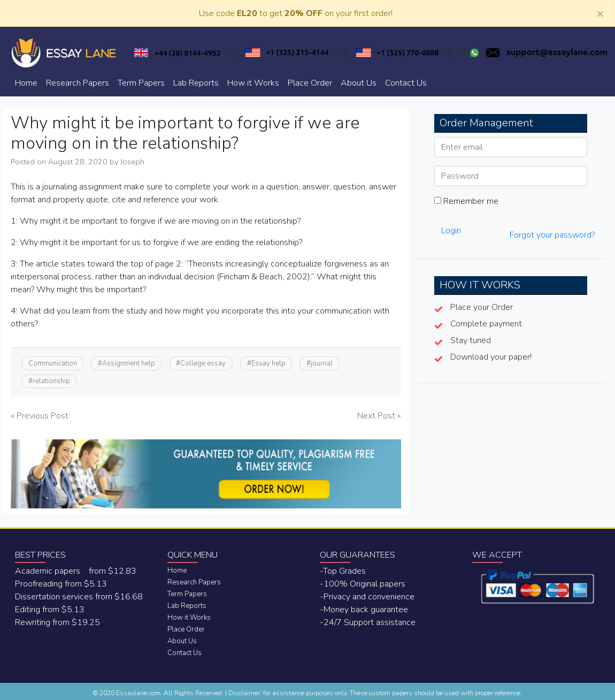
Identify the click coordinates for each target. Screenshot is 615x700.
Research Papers (78, 83)
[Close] (600, 13)
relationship (51, 381)
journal (322, 363)
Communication (53, 363)
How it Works (253, 83)
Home (26, 83)
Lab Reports (196, 83)
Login (451, 231)
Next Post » (379, 416)
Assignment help (129, 363)
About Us (359, 83)
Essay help (268, 363)
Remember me (466, 201)
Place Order (310, 83)
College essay (203, 363)
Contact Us (406, 83)
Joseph (132, 162)
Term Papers (141, 83)
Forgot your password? (552, 235)
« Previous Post (40, 416)
